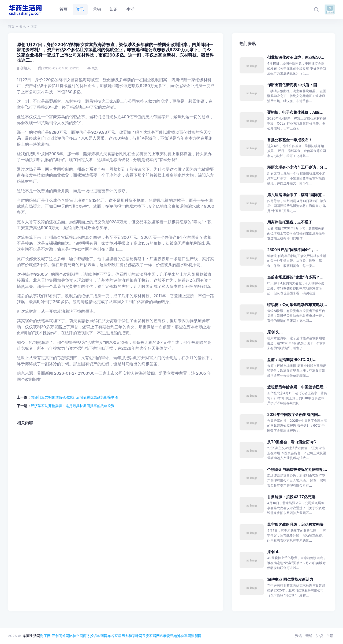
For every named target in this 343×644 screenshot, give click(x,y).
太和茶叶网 (134, 636)
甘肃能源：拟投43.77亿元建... (293, 497)
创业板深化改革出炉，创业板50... (296, 57)
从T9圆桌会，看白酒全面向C (292, 442)
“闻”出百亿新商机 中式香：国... (294, 85)
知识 (319, 636)
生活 (330, 636)
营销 (309, 636)
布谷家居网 (116, 636)
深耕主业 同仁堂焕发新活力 (290, 579)
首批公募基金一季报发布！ (290, 140)
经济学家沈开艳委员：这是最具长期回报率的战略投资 (73, 406)
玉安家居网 (151, 636)
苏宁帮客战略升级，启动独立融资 (295, 524)
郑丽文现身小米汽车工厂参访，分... (297, 167)
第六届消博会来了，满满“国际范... (296, 195)
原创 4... (274, 552)
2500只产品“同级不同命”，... (292, 250)
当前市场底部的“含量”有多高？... (295, 277)
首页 (11, 26)
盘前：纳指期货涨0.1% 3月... (292, 360)
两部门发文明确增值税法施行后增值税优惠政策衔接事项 (74, 397)
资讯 (23, 26)
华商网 (102, 636)
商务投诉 (90, 636)
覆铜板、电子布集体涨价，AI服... (295, 112)
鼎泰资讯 (167, 636)
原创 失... (275, 332)
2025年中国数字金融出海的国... (294, 414)
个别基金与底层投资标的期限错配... (297, 469)
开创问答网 (60, 636)
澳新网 (196, 636)
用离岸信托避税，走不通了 (290, 222)
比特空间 (76, 636)
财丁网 (45, 636)
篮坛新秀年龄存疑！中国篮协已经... (297, 387)
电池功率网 (182, 636)
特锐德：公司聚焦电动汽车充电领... (297, 305)
